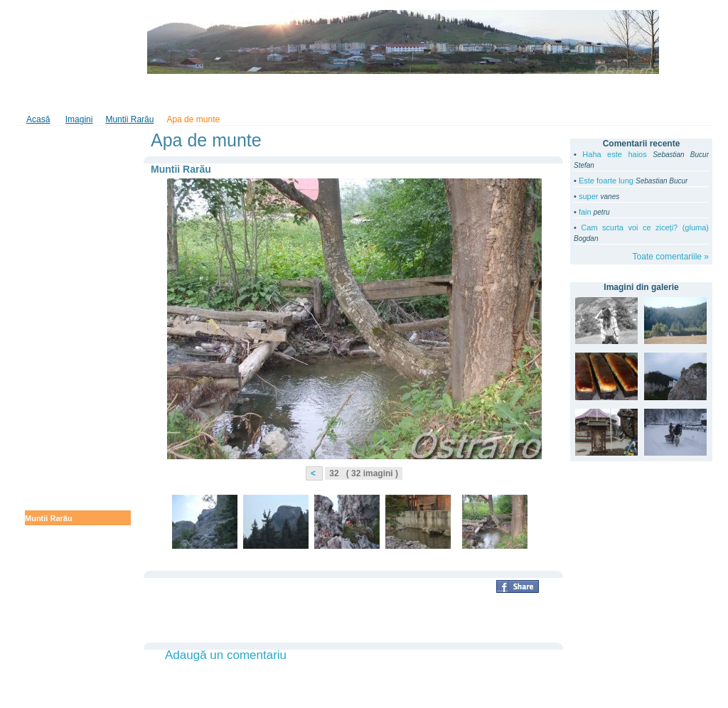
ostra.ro (63, 42)
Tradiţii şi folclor (339, 95)
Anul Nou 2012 (52, 154)
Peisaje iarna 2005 (59, 608)
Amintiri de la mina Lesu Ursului (70, 318)
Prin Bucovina (51, 239)
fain (585, 212)
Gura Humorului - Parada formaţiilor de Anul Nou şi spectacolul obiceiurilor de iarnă (74, 181)
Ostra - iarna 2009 (58, 458)
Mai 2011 (41, 284)
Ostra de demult (55, 563)
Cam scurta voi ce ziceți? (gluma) (645, 227)
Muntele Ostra (51, 473)
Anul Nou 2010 (52, 414)
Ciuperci (41, 488)
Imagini (82, 95)
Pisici (35, 623)
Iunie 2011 (44, 254)
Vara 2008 (43, 578)
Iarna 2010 (44, 429)
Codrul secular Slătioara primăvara (70, 395)
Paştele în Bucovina (62, 375)
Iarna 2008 (44, 548)
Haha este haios (614, 154)
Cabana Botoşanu (58, 593)
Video (127, 95)
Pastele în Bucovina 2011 (71, 299)
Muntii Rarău (49, 518)
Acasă (38, 119)
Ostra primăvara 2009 (65, 444)
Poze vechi (45, 533)
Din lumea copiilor (423, 95)
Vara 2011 (43, 224)
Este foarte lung (606, 181)
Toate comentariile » (671, 257)
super (589, 196)
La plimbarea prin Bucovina (76, 269)
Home (37, 95)
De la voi (41, 209)
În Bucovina (266, 95)
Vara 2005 (43, 638)
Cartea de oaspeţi (191, 95)
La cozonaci (47, 503)
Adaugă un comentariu (226, 655)
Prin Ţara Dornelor (59, 337)
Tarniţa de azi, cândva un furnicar (71, 356)
